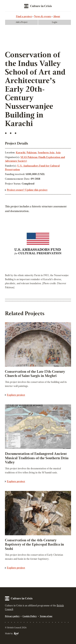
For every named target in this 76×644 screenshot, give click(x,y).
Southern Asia (46, 153)
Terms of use (46, 616)
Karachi (21, 153)
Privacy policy (12, 616)
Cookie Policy (30, 616)
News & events (43, 17)
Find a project (24, 17)
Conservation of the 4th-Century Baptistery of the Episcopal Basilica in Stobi (34, 545)
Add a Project (22, 22)
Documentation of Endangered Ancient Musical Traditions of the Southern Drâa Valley (37, 458)
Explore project (16, 395)
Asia (58, 153)
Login (55, 22)
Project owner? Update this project (27, 190)
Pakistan (32, 153)
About (57, 17)
